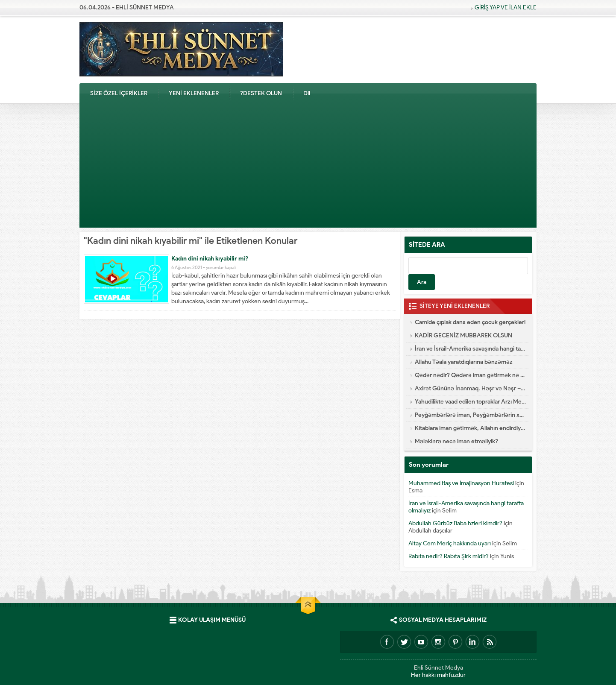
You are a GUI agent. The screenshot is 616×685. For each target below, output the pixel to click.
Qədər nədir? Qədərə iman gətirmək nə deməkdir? (470, 375)
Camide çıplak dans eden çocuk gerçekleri (470, 322)
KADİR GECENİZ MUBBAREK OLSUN (463, 335)
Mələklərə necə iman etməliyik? (456, 441)
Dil (307, 93)
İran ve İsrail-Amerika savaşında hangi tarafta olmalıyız (470, 349)
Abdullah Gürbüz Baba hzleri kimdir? (455, 523)
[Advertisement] (308, 168)
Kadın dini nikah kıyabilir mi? (210, 259)
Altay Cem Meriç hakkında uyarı (450, 543)
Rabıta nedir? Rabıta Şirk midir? (449, 556)
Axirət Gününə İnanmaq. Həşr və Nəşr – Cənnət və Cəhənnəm (470, 388)
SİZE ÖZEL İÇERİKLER (119, 93)
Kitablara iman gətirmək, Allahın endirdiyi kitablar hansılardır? (470, 428)
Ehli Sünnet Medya (439, 668)
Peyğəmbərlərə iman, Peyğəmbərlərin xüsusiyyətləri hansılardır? (470, 415)
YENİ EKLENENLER (194, 93)
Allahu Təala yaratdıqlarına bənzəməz (464, 362)
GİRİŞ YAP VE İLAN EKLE (506, 7)
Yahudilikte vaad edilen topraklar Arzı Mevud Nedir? (470, 402)
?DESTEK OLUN (261, 93)
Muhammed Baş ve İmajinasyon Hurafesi (461, 483)
